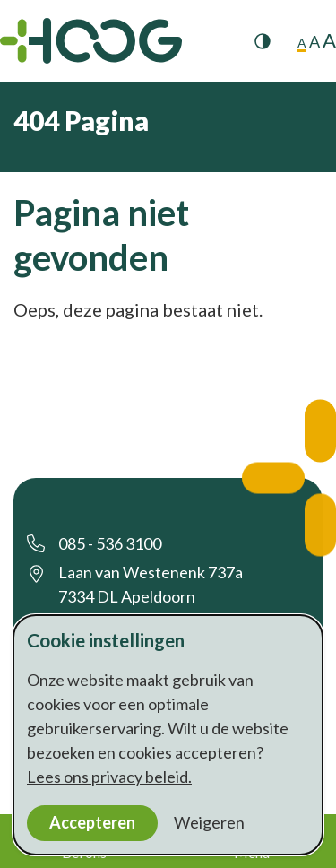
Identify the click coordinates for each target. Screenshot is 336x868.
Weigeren (209, 822)
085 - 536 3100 (110, 543)
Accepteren (92, 822)
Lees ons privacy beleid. (109, 777)
